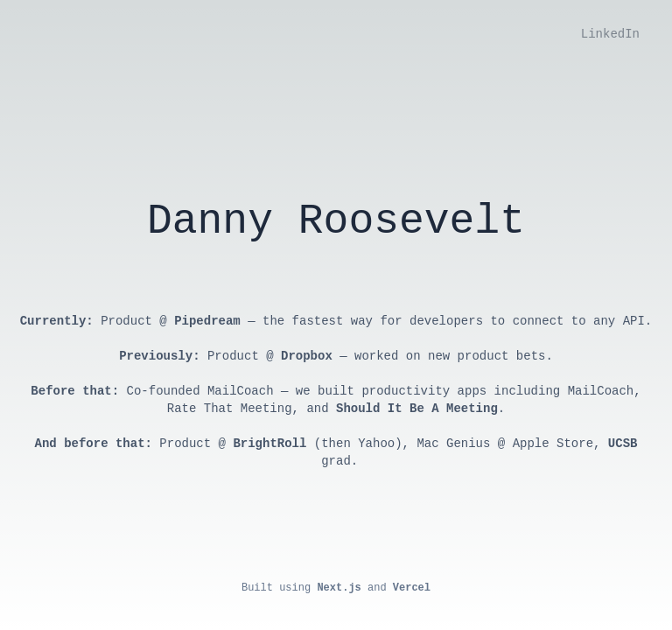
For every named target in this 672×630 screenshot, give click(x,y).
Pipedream (207, 321)
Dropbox (307, 356)
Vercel (412, 588)
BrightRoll (269, 444)
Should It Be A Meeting (417, 409)
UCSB (623, 444)
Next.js (339, 588)
